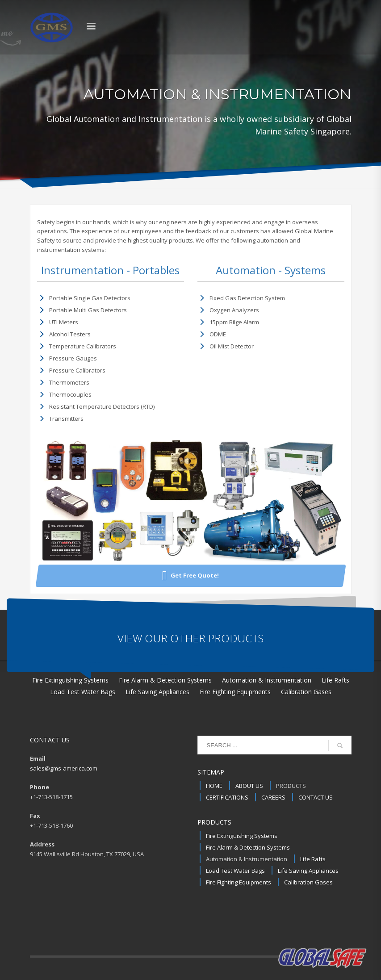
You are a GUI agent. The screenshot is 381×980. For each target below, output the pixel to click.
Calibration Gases (308, 882)
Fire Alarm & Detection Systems (248, 847)
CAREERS (273, 797)
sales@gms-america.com (64, 768)
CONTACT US (316, 797)
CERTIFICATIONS (227, 797)
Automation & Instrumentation (247, 859)
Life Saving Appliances (308, 871)
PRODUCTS (291, 786)
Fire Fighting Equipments (239, 882)
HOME (214, 786)
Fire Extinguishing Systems (242, 836)
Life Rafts (313, 859)
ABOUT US (249, 786)
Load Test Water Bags (235, 871)
